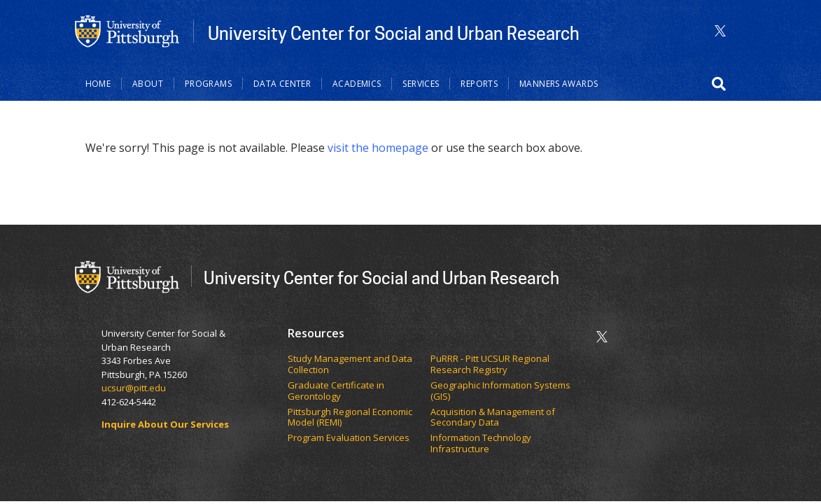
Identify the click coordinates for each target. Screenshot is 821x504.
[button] (719, 84)
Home (98, 84)
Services (421, 84)
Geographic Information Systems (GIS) (500, 391)
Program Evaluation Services (350, 438)
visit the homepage (378, 148)
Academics (357, 84)
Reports (479, 84)
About (148, 84)
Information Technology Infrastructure (481, 443)
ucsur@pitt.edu (135, 388)
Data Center (282, 84)
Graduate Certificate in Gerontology (336, 391)
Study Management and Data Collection (350, 364)
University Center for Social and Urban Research (394, 33)
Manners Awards (559, 84)
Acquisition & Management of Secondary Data (493, 418)
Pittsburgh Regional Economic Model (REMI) (350, 418)
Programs (208, 84)
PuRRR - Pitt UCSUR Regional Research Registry (490, 364)
